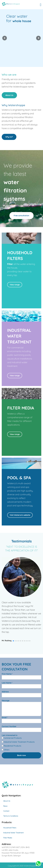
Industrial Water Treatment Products (18, 742)
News (5, 806)
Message (21, 708)
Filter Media (8, 838)
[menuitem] (21, 801)
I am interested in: (10, 735)
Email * (21, 720)
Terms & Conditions (11, 816)
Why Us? (9, 137)
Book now (21, 755)
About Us (9, 95)
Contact (6, 811)
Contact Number (21, 729)
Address (21, 694)
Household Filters (10, 828)
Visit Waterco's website (20, 515)
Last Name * (21, 685)
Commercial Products (12, 738)
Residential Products (11, 746)
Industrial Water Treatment (13, 833)
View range (15, 285)
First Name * (21, 676)
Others (6, 750)
